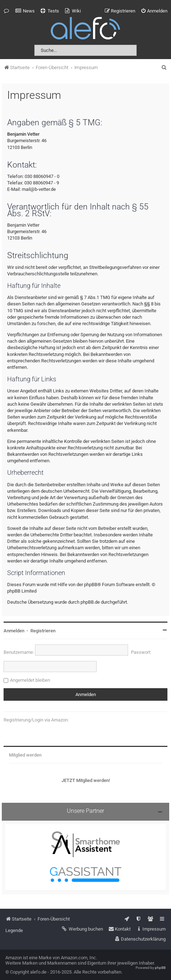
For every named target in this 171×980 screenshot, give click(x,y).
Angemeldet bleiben (30, 680)
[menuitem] (25, 11)
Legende (14, 930)
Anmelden (14, 631)
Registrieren (43, 631)
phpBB (160, 968)
